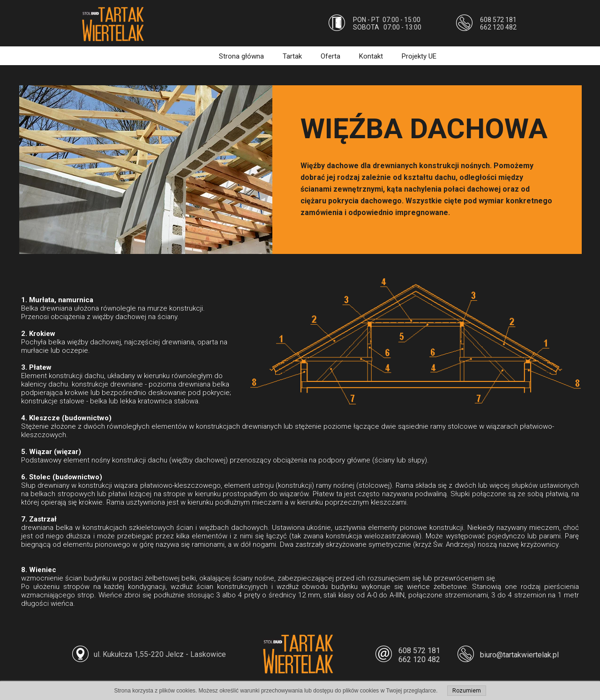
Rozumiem (467, 691)
